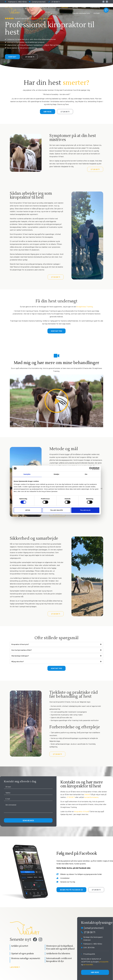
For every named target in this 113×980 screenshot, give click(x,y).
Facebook (33, 18)
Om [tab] (86, 474)
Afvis (28, 510)
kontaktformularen (91, 797)
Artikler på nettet (20, 946)
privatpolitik (104, 962)
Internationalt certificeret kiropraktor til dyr (59, 960)
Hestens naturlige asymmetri (26, 959)
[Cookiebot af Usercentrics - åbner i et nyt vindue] (91, 468)
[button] (56, 401)
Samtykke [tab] (27, 474)
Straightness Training (85, 307)
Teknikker (64, 7)
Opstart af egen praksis (22, 954)
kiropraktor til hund (82, 811)
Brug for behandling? (49, 7)
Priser (84, 7)
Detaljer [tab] (56, 474)
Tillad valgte (56, 510)
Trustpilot (49, 18)
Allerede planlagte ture (81, 13)
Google (40, 18)
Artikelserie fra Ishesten (58, 954)
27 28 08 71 (71, 797)
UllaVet (87, 794)
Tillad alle (85, 510)
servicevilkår (88, 964)
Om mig (75, 7)
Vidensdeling (95, 7)
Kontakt (97, 13)
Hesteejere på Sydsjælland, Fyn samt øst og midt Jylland (60, 948)
